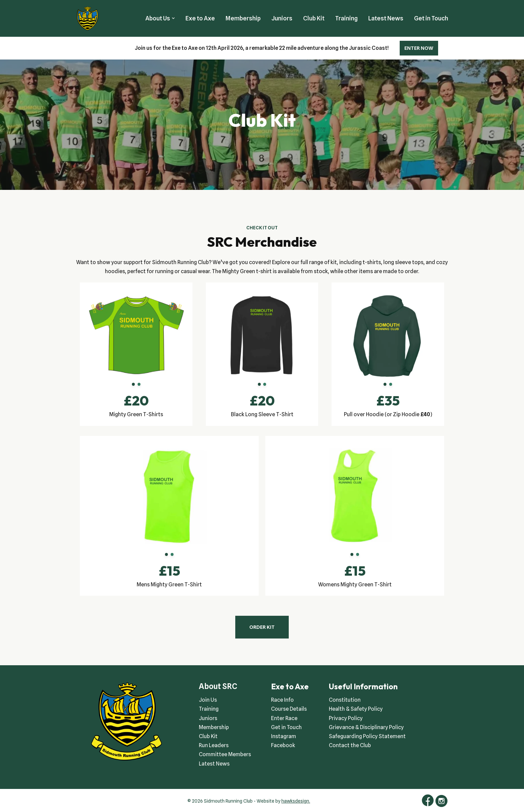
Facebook (283, 745)
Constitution (345, 700)
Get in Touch (431, 18)
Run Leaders (214, 745)
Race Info (282, 700)
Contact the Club (350, 745)
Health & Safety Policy (356, 709)
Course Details (289, 709)
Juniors (282, 18)
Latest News (386, 18)
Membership (243, 18)
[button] (173, 18)
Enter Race (284, 718)
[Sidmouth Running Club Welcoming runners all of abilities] (88, 18)
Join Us (208, 700)
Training (346, 18)
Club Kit (314, 18)
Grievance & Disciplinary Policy (366, 727)
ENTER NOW (419, 48)
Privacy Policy (346, 718)
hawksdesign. (296, 801)
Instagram (284, 736)
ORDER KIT (262, 627)
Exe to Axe (200, 18)
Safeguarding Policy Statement (367, 736)
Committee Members (225, 754)
